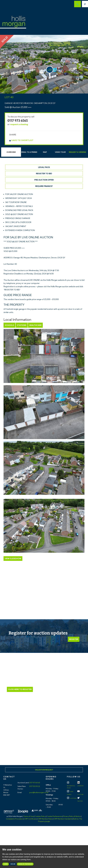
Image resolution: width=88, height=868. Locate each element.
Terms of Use (28, 816)
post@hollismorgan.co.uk (39, 792)
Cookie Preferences (54, 816)
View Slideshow (13, 559)
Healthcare (35, 325)
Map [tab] (45, 152)
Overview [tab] (11, 152)
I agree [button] (6, 864)
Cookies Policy (40, 816)
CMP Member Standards (63, 819)
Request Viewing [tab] (78, 152)
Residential (71, 785)
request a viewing (19, 124)
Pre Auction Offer (44, 180)
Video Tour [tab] (60, 152)
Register (74, 639)
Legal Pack (44, 167)
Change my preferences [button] (25, 864)
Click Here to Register (20, 689)
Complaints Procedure (15, 819)
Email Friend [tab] (29, 152)
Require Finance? (44, 186)
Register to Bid (44, 174)
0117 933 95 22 (34, 786)
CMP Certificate (30, 819)
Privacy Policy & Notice (72, 816)
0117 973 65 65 (34, 783)
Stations (22, 325)
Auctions (72, 798)
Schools (9, 325)
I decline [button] (13, 864)
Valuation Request (44, 770)
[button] (7, 64)
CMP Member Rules (45, 819)
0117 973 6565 (18, 121)
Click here (44, 745)
